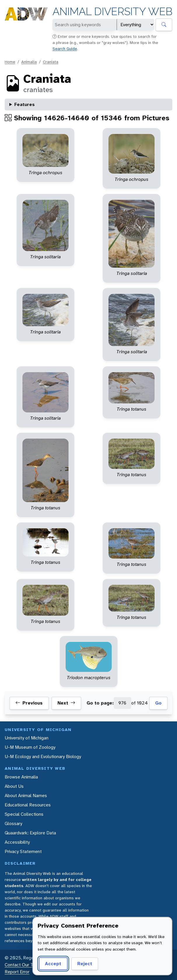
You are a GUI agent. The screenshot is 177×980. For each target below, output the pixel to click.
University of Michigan (27, 738)
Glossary (13, 823)
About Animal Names (26, 796)
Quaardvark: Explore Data (30, 833)
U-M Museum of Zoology (30, 747)
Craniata (51, 62)
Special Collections (24, 814)
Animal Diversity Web (112, 12)
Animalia (29, 62)
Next (66, 703)
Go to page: (100, 703)
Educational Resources (28, 805)
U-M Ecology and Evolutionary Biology (43, 756)
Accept (53, 964)
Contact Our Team (23, 965)
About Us (14, 786)
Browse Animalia (21, 777)
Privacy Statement (23, 851)
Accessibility (17, 842)
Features (24, 104)
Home (10, 62)
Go (158, 703)
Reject (85, 964)
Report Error (17, 972)
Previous (29, 703)
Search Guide (65, 49)
